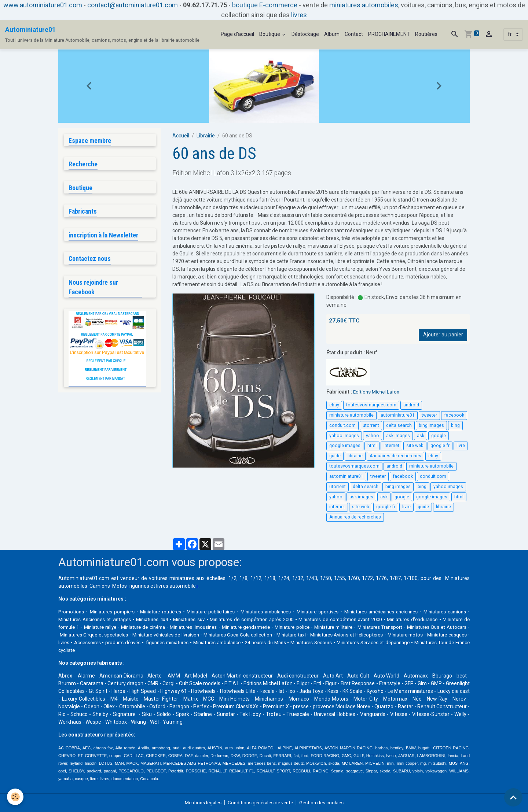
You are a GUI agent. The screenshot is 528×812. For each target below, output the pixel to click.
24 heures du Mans (417, 642)
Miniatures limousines (269, 627)
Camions (100, 586)
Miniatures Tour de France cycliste (203, 650)
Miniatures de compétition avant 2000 (395, 619)
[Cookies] (16, 797)
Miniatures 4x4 (187, 619)
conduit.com (342, 425)
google (439, 436)
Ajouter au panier (443, 335)
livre (461, 446)
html (372, 446)
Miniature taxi (402, 635)
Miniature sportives (332, 612)
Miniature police (375, 627)
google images (345, 446)
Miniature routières (166, 612)
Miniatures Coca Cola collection (345, 635)
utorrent (371, 425)
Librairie (206, 136)
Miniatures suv (228, 619)
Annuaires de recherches (395, 456)
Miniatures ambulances (277, 612)
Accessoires (218, 642)
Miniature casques (159, 642)
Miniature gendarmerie (326, 627)
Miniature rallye (168, 627)
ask (421, 436)
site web (415, 446)
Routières (426, 34)
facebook (454, 415)
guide (335, 456)
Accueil (181, 136)
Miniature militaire (420, 627)
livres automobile (176, 586)
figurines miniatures (305, 642)
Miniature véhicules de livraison (268, 635)
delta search (399, 425)
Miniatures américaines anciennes (400, 612)
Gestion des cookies (325, 802)
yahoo (373, 436)
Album (332, 34)
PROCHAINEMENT (389, 34)
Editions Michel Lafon (378, 392)
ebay (334, 405)
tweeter (429, 415)
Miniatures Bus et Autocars (117, 635)
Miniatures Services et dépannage (121, 650)
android (411, 405)
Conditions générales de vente (261, 802)
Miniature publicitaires (219, 612)
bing (455, 425)
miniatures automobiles (364, 5)
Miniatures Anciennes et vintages (124, 619)
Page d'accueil (237, 34)
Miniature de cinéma (215, 627)
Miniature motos (112, 642)
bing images (431, 425)
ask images (398, 436)
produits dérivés (256, 642)
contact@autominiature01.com (133, 5)
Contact (354, 34)
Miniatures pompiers (115, 612)
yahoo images (344, 436)
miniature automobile (351, 415)
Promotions (72, 612)
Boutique (270, 34)
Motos (120, 586)
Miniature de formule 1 (119, 627)
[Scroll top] (513, 797)
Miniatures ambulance (361, 642)
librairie (355, 456)
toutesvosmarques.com (371, 405)
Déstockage (305, 34)
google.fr (440, 446)
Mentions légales (200, 802)
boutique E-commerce (265, 5)
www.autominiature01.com (43, 5)
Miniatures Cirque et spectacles (190, 635)
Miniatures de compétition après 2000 (296, 619)
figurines (139, 586)
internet (391, 446)
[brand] (102, 34)
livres (299, 15)
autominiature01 (398, 415)
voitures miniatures (172, 578)
